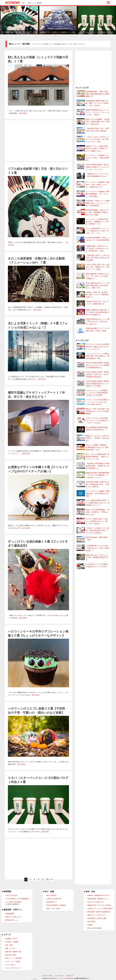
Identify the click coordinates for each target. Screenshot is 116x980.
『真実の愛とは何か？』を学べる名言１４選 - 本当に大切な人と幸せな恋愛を (93, 258)
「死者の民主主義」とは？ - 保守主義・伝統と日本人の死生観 (93, 130)
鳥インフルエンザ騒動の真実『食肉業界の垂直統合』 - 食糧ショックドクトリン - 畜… (93, 457)
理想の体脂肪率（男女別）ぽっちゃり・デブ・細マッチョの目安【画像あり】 (93, 276)
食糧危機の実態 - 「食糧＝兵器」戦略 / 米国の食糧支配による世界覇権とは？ (93, 94)
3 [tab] (61, 36)
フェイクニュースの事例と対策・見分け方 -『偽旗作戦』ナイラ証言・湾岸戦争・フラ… (93, 221)
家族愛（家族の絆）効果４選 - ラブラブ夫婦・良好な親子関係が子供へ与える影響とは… (93, 312)
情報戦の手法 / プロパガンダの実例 (99, 905)
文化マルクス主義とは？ (95, 902)
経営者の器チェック (12, 920)
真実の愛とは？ (52, 902)
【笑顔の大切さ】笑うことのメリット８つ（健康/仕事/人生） (93, 303)
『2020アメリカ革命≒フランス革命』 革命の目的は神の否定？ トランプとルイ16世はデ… (93, 530)
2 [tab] (58, 36)
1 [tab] (55, 36)
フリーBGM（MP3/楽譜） (14, 903)
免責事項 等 (70, 976)
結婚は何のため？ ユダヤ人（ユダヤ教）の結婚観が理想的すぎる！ (92, 557)
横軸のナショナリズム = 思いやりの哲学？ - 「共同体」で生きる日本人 (93, 438)
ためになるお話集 (11, 895)
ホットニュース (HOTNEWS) (64, 978)
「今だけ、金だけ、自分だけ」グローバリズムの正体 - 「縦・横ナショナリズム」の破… (93, 139)
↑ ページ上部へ (33, 978)
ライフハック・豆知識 (13, 961)
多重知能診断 (10, 914)
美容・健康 (9, 945)
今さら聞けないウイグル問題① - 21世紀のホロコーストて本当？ (93, 565)
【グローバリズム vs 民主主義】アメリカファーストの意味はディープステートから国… (93, 420)
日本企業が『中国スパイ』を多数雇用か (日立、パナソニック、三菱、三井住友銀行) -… (93, 203)
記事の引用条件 (48, 976)
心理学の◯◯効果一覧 (54, 899)
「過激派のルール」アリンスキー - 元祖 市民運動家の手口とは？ (93, 175)
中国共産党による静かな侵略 (97, 918)
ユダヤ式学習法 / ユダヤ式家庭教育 (17, 899)
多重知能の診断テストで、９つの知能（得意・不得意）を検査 (93, 330)
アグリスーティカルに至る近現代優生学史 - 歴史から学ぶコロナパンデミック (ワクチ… (93, 346)
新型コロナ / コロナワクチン (97, 915)
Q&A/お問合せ (59, 976)
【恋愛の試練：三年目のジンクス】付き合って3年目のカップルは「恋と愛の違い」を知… (93, 248)
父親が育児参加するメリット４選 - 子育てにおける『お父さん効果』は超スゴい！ (93, 321)
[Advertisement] (38, 141)
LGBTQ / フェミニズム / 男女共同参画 (100, 908)
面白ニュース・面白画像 (13, 958)
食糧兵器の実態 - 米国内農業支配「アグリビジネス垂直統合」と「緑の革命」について (93, 475)
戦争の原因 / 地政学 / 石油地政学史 (99, 912)
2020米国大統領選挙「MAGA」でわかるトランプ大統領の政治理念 (93, 239)
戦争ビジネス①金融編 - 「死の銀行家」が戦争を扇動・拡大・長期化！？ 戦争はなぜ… (93, 122)
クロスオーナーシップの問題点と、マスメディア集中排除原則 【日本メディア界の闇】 (92, 393)
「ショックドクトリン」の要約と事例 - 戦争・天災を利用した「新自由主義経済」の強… (93, 356)
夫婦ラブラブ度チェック (13, 917)
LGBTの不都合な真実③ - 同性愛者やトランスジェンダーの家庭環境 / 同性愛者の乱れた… (93, 365)
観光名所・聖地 (10, 955)
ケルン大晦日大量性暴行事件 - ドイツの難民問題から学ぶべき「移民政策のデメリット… (93, 503)
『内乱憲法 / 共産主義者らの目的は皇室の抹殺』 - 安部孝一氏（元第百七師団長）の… (93, 466)
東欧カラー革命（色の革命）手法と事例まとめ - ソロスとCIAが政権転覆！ (93, 411)
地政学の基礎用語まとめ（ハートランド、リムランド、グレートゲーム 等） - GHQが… (93, 112)
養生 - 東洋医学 (51, 895)
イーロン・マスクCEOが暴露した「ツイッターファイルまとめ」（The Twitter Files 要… (93, 402)
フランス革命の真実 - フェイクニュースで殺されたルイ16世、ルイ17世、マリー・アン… (93, 231)
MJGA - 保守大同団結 (94, 928)
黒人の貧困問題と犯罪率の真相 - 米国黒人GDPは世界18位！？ (93, 429)
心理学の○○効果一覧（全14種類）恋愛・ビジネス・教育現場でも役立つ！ (93, 294)
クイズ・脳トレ (10, 965)
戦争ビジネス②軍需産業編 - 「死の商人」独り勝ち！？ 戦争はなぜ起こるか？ (93, 512)
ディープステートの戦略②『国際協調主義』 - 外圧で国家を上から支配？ (93, 493)
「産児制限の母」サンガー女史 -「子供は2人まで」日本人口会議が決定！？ (93, 548)
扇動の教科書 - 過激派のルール (98, 899)
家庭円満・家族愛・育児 (13, 952)
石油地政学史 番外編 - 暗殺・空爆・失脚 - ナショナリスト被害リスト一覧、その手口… (93, 103)
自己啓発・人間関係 (12, 942)
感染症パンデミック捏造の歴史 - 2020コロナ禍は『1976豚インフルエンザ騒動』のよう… (93, 148)
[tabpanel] (19, 20)
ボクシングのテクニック (13, 968)
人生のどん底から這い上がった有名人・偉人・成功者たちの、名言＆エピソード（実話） (93, 267)
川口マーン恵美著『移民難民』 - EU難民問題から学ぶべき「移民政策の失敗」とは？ (93, 447)
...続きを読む (23, 113)
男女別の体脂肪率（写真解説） (57, 905)
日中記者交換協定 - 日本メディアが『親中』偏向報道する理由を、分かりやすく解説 (93, 212)
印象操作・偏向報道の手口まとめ (98, 895)
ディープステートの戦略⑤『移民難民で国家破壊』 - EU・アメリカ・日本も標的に (93, 194)
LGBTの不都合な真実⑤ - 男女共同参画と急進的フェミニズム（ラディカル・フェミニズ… (93, 167)
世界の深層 (91, 922)
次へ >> (50, 879)
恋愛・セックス (10, 948)
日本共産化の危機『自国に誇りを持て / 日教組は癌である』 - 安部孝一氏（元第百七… (93, 484)
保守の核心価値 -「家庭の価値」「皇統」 (93, 539)
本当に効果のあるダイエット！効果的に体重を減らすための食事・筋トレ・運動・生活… (93, 285)
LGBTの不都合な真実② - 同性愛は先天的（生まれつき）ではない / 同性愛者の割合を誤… (93, 374)
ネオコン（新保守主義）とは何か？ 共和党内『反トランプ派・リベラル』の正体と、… (93, 521)
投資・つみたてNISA (53, 908)
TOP (23, 3)
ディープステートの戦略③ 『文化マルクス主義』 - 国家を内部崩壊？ (93, 158)
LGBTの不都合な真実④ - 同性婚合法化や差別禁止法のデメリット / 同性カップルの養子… (93, 383)
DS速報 (90, 925)
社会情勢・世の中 (11, 939)
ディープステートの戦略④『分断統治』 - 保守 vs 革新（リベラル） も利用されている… (93, 184)
